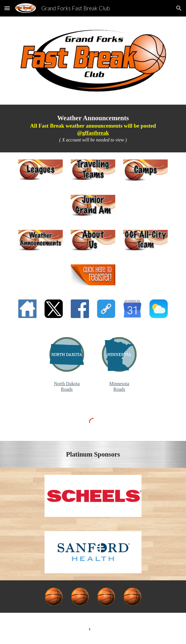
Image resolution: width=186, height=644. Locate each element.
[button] (7, 8)
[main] (93, 129)
